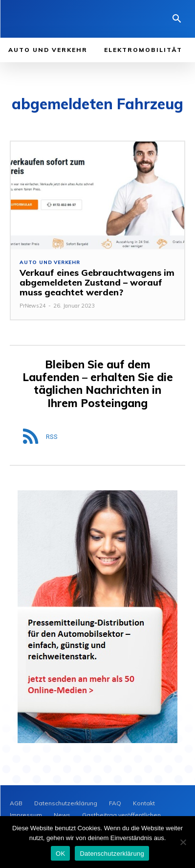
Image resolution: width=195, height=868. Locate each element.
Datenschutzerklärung (112, 854)
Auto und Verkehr (50, 263)
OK (60, 854)
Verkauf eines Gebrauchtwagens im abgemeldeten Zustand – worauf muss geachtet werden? (97, 282)
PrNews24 (33, 306)
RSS (52, 437)
